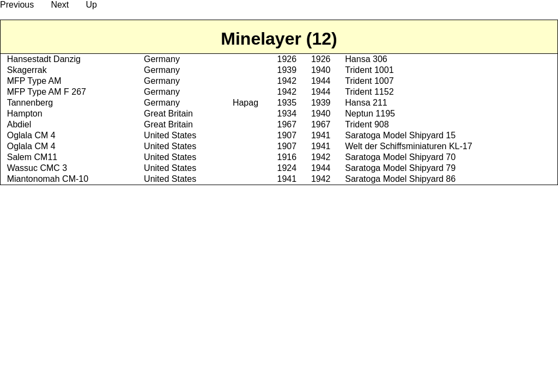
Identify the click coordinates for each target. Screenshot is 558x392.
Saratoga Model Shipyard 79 (400, 168)
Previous (17, 5)
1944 (321, 81)
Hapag (245, 103)
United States (170, 135)
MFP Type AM (34, 81)
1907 (287, 135)
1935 (287, 103)
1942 (287, 81)
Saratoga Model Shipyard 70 (400, 157)
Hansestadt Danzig (44, 59)
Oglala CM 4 (31, 135)
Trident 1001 (369, 70)
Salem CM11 (32, 157)
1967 (287, 124)
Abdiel (19, 124)
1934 (287, 114)
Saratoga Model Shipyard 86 (400, 179)
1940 (321, 70)
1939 (287, 70)
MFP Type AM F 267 (47, 92)
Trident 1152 (369, 92)
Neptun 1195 (370, 114)
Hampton (25, 114)
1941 (321, 135)
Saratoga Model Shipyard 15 (400, 135)
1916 (287, 157)
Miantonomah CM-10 (48, 179)
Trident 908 (367, 124)
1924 (287, 168)
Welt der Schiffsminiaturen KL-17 (408, 146)
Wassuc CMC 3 (37, 168)
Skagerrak (27, 70)
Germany (162, 59)
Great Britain (168, 114)
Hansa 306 (366, 59)
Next (60, 5)
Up (91, 5)
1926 (287, 59)
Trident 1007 (369, 81)
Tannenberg (30, 103)
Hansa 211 (366, 103)
